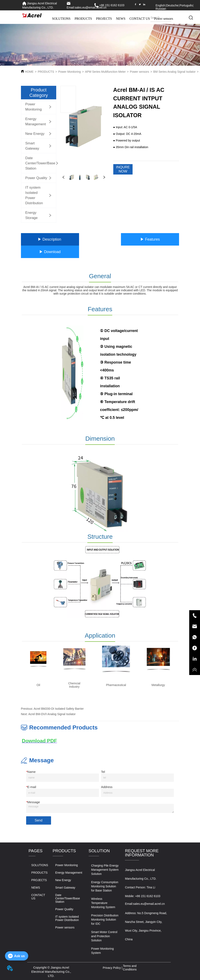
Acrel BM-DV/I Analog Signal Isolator (52, 714)
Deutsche (172, 5)
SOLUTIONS (61, 19)
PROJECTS (104, 19)
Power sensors (140, 72)
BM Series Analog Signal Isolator (174, 72)
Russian (161, 9)
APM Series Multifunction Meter (105, 72)
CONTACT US (140, 19)
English (160, 5)
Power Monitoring (70, 72)
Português (186, 5)
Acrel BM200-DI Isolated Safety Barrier (59, 709)
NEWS (121, 19)
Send (38, 820)
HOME (29, 72)
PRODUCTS (83, 19)
